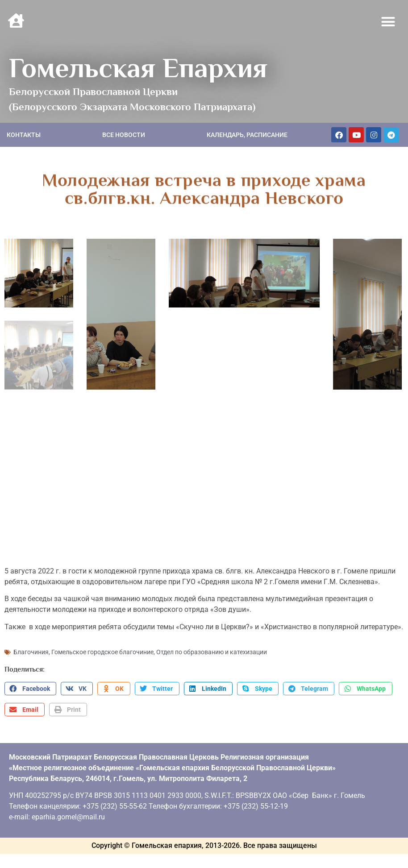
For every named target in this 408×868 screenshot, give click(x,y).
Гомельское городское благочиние (102, 650)
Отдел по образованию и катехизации (212, 650)
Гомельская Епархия (138, 68)
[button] (388, 22)
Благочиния (31, 650)
